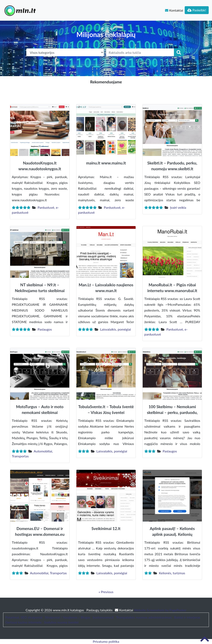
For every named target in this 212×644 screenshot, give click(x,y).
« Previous (106, 592)
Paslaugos (45, 329)
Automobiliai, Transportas (48, 573)
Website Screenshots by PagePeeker (160, 610)
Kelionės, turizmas (172, 573)
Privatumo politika (106, 641)
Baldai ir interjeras (187, 617)
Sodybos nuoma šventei (61, 622)
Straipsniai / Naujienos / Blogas (68, 617)
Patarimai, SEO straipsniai (24, 617)
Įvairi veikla (178, 207)
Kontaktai (174, 10)
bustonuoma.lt (103, 617)
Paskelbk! (197, 10)
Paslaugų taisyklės (100, 610)
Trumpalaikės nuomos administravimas (144, 617)
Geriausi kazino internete (23, 622)
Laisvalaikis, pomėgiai (115, 329)
